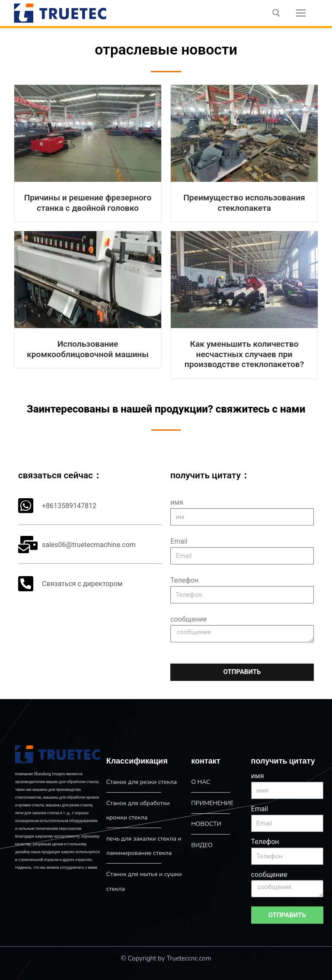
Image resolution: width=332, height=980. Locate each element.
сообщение (188, 619)
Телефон (184, 580)
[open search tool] (276, 13)
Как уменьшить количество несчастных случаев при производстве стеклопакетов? (244, 354)
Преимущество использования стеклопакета (244, 203)
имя (177, 502)
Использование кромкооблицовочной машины (88, 349)
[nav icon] (301, 13)
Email (179, 541)
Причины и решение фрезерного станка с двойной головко (88, 203)
